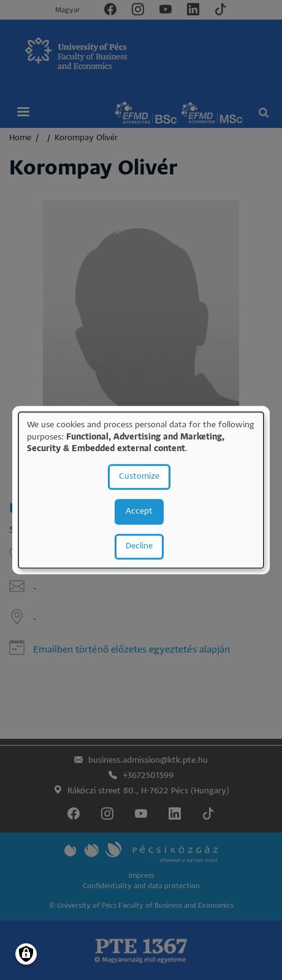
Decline (139, 546)
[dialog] (141, 490)
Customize (139, 477)
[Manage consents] (26, 954)
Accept (139, 511)
